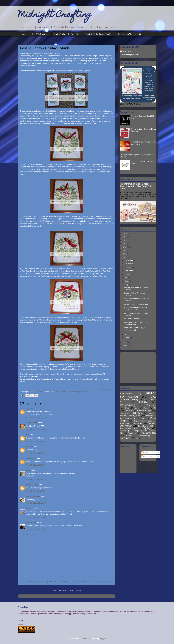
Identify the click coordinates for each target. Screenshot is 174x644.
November (129, 264)
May (127, 285)
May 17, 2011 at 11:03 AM (36, 529)
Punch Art (138, 423)
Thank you (132, 433)
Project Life (125, 423)
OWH (143, 418)
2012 (125, 254)
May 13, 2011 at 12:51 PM (36, 418)
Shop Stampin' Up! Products (129, 34)
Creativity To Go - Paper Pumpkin (98, 34)
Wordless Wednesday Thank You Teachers (93, 582)
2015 (125, 244)
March (128, 338)
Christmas (151, 405)
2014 (125, 247)
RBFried (86, 638)
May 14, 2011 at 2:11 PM (36, 503)
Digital (58, 392)
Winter (129, 436)
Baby (152, 400)
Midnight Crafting (55, 15)
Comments (147, 456)
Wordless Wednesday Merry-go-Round (38, 582)
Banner (123, 402)
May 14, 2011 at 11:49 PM (36, 517)
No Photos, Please (132, 319)
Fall (154, 408)
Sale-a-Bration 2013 (146, 426)
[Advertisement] (67, 559)
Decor (127, 408)
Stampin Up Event (140, 431)
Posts (145, 452)
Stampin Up (125, 431)
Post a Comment (30, 534)
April (127, 334)
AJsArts (29, 446)
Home (23, 34)
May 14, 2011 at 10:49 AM (36, 491)
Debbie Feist (31, 522)
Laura (28, 470)
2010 (125, 342)
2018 (125, 233)
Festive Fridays (67, 392)
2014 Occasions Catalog (130, 394)
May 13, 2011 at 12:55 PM (36, 429)
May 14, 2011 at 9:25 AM (36, 465)
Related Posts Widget (107, 389)
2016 (125, 240)
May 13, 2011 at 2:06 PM (36, 441)
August (128, 274)
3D (144, 400)
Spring (147, 428)
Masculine (149, 416)
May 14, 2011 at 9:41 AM (36, 479)
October (128, 267)
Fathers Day (129, 411)
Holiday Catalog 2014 (130, 416)
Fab (28, 434)
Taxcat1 (29, 508)
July (127, 278)
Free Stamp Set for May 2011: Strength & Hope (136, 329)
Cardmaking (128, 405)
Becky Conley (32, 423)
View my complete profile (130, 55)
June (127, 281)
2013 (125, 250)
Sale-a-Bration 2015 (129, 428)
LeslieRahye (31, 458)
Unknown (30, 408)
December (129, 260)
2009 (125, 345)
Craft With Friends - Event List (67, 34)
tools (137, 438)
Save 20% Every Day (40, 34)
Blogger (103, 638)
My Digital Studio (81, 392)
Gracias (150, 413)
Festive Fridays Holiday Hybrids (137, 304)
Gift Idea (137, 413)
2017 (125, 237)
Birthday (143, 402)
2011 (125, 257)
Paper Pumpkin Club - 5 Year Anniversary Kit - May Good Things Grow (137, 186)
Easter (146, 408)
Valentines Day (149, 433)
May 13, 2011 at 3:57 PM (36, 453)
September (129, 271)
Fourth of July (125, 413)
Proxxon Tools (32, 484)
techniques (125, 438)
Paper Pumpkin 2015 (143, 421)
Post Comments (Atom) (72, 590)
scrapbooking (145, 436)
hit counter (21, 625)
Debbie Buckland (33, 496)
